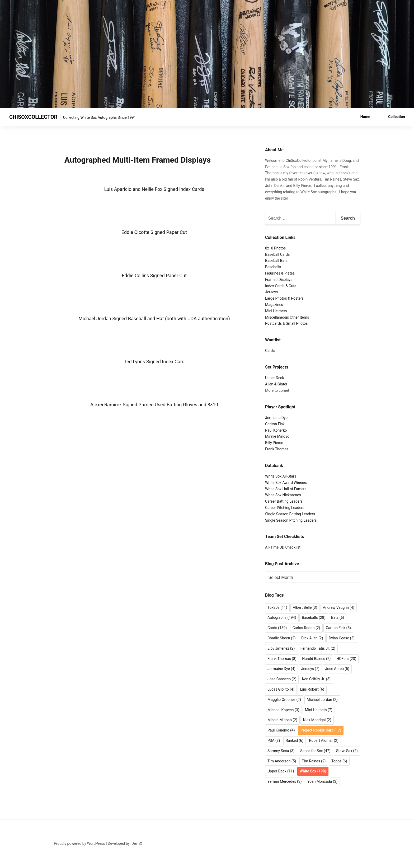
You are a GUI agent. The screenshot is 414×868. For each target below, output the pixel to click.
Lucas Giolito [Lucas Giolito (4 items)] (281, 689)
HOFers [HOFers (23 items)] (346, 659)
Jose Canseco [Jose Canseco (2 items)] (282, 679)
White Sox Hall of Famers (286, 489)
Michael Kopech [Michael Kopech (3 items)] (283, 710)
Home (365, 117)
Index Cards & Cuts (281, 286)
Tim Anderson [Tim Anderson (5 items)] (282, 761)
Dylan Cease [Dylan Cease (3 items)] (342, 638)
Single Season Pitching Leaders (291, 520)
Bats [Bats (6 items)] (338, 617)
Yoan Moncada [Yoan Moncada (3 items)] (322, 781)
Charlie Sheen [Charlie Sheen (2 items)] (282, 638)
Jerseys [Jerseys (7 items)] (310, 669)
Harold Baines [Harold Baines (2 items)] (316, 659)
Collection (397, 117)
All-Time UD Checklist (283, 547)
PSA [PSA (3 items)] (274, 740)
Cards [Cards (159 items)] (277, 628)
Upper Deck (274, 378)
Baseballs (273, 267)
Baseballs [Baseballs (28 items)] (314, 617)
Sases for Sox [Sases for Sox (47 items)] (315, 751)
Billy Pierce (274, 443)
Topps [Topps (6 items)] (339, 761)
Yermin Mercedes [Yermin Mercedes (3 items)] (285, 781)
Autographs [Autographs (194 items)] (282, 617)
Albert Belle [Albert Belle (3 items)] (305, 607)
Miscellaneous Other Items (287, 317)
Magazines (274, 305)
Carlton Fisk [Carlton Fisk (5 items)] (338, 628)
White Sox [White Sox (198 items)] (313, 771)
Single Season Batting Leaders (290, 514)
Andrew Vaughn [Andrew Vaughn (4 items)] (339, 607)
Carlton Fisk (275, 424)
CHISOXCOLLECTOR (33, 117)
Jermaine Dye (276, 418)
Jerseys (271, 292)
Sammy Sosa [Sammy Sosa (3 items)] (281, 751)
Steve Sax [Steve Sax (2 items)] (347, 751)
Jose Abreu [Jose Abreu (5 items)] (337, 669)
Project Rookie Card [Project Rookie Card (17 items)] (321, 730)
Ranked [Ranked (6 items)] (295, 740)
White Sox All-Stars (281, 476)
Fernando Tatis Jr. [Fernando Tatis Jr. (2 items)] (318, 648)
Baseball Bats (276, 261)
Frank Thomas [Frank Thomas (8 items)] (282, 659)
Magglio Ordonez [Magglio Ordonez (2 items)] (284, 700)
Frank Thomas (277, 449)
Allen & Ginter (276, 384)
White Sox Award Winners (286, 483)
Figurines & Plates (280, 273)
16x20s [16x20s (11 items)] (277, 607)
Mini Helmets (276, 311)
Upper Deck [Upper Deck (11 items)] (281, 771)
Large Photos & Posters (284, 298)
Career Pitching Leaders (285, 508)
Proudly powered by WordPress (79, 843)
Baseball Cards (277, 254)
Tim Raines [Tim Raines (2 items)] (314, 761)
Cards (270, 351)
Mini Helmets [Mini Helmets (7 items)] (319, 710)
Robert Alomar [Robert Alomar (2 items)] (324, 740)
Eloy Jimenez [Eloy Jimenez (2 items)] (281, 648)
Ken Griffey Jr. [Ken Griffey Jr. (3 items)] (316, 679)
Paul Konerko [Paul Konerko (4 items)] (281, 730)
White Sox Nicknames (283, 495)
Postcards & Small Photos (286, 323)
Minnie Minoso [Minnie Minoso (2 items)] (282, 720)
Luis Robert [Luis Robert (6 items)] (312, 689)
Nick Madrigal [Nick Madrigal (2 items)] (317, 720)
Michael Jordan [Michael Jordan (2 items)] (322, 700)
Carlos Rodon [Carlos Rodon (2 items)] (306, 628)
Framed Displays (279, 280)
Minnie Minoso (277, 436)
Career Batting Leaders (284, 501)
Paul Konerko (276, 430)
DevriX (137, 843)
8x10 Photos (275, 248)
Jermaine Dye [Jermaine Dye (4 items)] (281, 669)
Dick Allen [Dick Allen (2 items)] (312, 638)
